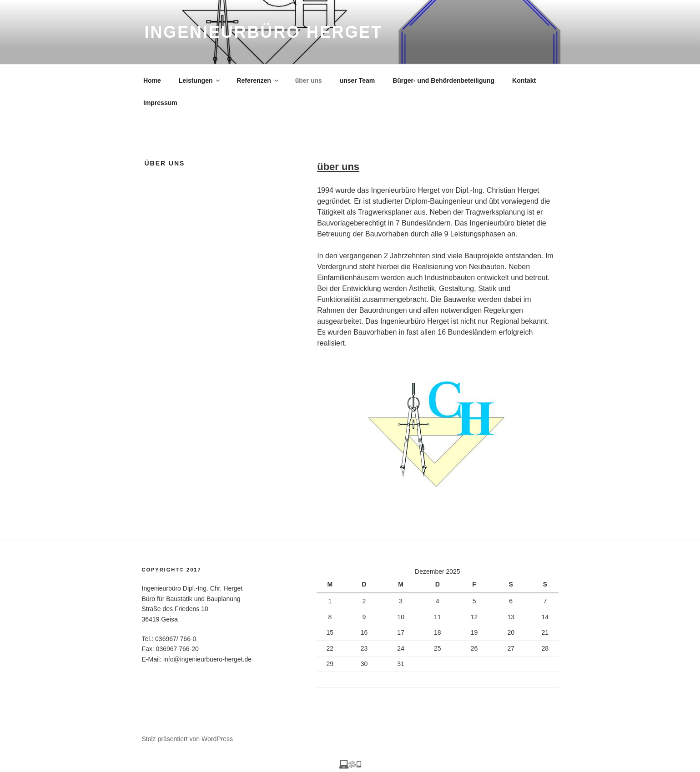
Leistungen (200, 80)
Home (152, 80)
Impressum (160, 103)
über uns (309, 80)
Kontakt (524, 80)
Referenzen (258, 80)
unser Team (358, 80)
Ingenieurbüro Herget (264, 32)
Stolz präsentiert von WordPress (188, 739)
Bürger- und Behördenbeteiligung (443, 80)
